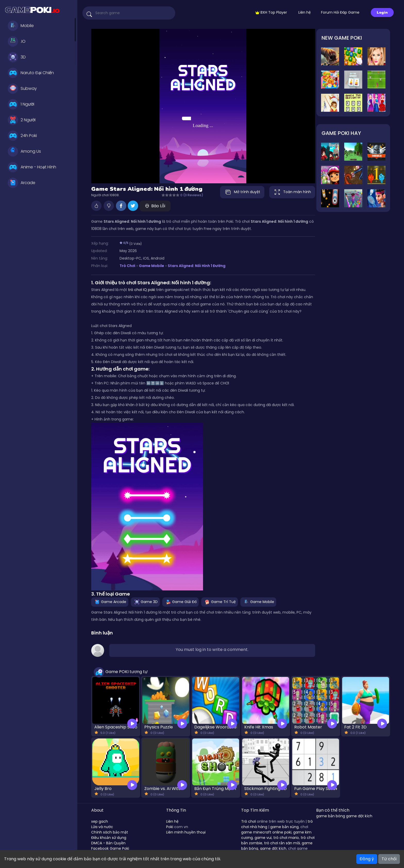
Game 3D (145, 602)
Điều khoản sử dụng (109, 838)
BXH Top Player (271, 12)
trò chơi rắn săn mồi (282, 843)
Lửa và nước (102, 827)
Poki (170, 827)
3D (17, 57)
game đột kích (273, 848)
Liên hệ (305, 12)
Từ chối (389, 859)
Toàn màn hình (292, 192)
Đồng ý (367, 859)
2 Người (22, 120)
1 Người (21, 104)
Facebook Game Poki (110, 848)
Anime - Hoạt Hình (32, 167)
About (97, 810)
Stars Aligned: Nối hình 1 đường (197, 266)
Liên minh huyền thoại (186, 832)
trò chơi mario (286, 838)
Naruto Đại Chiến (31, 73)
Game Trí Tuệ (220, 602)
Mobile (21, 26)
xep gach (100, 821)
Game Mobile (151, 266)
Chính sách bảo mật (110, 832)
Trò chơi (249, 821)
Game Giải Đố (180, 602)
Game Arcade (110, 602)
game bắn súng (284, 827)
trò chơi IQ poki (142, 290)
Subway (22, 89)
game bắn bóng (331, 816)
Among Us (24, 151)
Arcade (22, 183)
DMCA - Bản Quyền (108, 843)
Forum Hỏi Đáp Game (340, 12)
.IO (17, 41)
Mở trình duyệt (242, 192)
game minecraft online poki (266, 832)
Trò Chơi (127, 266)
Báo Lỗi (155, 206)
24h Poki (22, 136)
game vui (263, 838)
